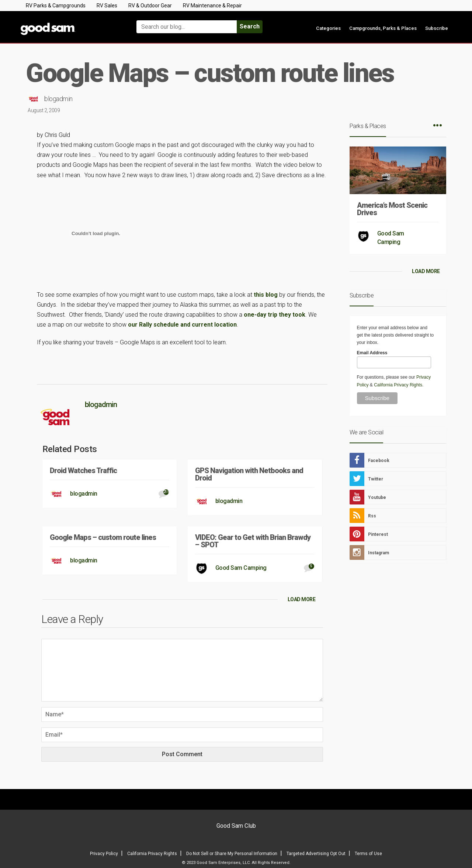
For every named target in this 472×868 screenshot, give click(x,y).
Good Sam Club (236, 826)
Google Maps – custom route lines (103, 537)
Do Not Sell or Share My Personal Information (232, 854)
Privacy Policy (104, 854)
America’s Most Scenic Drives (392, 209)
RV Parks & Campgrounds (56, 6)
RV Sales (107, 6)
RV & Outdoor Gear (150, 6)
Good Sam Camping (241, 568)
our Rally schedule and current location (182, 325)
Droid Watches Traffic (83, 471)
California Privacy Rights (398, 385)
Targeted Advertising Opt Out (316, 854)
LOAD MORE (302, 599)
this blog (266, 295)
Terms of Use (368, 854)
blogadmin (58, 99)
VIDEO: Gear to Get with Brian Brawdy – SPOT (253, 541)
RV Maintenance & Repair (212, 6)
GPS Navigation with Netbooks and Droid (249, 474)
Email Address (372, 353)
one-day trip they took (275, 315)
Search (250, 26)
